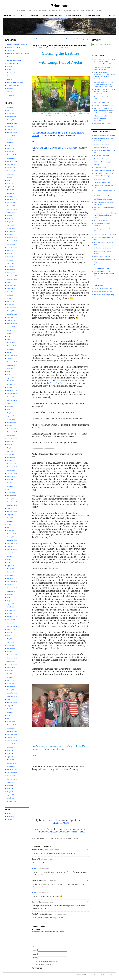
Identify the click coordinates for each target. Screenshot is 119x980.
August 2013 (11, 591)
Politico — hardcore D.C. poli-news (105, 234)
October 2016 (11, 470)
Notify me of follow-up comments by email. (47, 964)
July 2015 (10, 518)
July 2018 (10, 406)
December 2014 (12, 540)
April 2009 (11, 757)
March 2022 (11, 266)
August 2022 (11, 250)
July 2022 (10, 254)
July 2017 (10, 445)
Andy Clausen (49, 838)
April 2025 (11, 149)
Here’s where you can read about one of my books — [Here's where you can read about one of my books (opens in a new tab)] (58, 748)
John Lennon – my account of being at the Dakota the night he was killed (105, 215)
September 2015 (12, 511)
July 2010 (10, 709)
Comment (36, 950)
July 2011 (10, 671)
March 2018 (11, 419)
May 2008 (10, 792)
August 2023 (11, 212)
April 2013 (11, 604)
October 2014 (11, 546)
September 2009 (12, 741)
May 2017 (10, 448)
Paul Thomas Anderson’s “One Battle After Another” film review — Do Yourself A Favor (104, 111)
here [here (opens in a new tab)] (37, 755)
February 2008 (12, 801)
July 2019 (10, 368)
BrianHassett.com (61, 823)
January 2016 (11, 499)
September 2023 (12, 209)
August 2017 (11, 441)
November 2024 (12, 164)
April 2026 (11, 110)
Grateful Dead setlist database (103, 199)
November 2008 (12, 773)
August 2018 (11, 403)
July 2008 (10, 785)
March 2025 (11, 152)
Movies (9, 66)
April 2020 (11, 340)
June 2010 (10, 712)
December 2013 (12, 578)
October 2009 (11, 738)
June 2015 (10, 521)
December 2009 (12, 731)
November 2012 (12, 620)
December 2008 (12, 769)
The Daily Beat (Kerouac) (102, 268)
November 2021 (12, 279)
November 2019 (12, 355)
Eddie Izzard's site (99, 179)
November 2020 (12, 317)
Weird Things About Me (15, 92)
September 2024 (12, 171)
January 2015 (11, 537)
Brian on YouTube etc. (14, 47)
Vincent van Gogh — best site (103, 282)
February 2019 (12, 384)
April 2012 (11, 642)
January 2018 (11, 425)
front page (10, 16)
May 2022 (10, 260)
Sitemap (96, 978)
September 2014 (12, 550)
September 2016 (12, 473)
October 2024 (11, 168)
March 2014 (11, 569)
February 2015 (12, 534)
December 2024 (12, 161)
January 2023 (11, 234)
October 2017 (11, 435)
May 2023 (10, 222)
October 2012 (11, 623)
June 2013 (10, 597)
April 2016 (11, 489)
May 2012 (10, 639)
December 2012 (12, 617)
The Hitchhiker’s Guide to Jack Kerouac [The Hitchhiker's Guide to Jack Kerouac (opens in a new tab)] (68, 383)
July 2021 (10, 292)
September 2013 (12, 588)
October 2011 (11, 661)
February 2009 (12, 763)
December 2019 (12, 352)
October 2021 (11, 282)
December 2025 (12, 123)
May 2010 (10, 715)
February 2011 (12, 687)
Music (9, 70)
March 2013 (11, 607)
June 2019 (10, 371)
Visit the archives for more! (102, 123)
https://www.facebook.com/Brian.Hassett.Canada (62, 832)
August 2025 (11, 136)
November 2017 (12, 432)
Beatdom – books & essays (102, 144)
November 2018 (12, 394)
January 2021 (11, 311)
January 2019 (11, 387)
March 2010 (11, 722)
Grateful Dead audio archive (102, 196)
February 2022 (12, 270)
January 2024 (11, 196)
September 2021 (12, 285)
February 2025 (12, 155)
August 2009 (11, 744)
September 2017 (12, 438)
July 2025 (10, 139)
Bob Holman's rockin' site (102, 156)
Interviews (10, 57)
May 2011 (10, 677)
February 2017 (12, 457)
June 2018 (10, 410)
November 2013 (12, 581)
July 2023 (10, 215)
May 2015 (10, 524)
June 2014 (10, 559)
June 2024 (10, 180)
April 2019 (11, 378)
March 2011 (11, 683)
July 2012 (10, 633)
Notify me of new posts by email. (44, 967)
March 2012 (11, 645)
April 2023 (11, 225)
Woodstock (11, 95)
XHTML (10, 820)
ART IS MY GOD (99, 102)
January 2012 (11, 652)
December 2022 (12, 238)
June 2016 (10, 483)
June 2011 (10, 674)
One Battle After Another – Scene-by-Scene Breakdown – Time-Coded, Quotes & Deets (104, 84)
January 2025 (11, 158)
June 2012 (10, 636)
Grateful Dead (12, 50)
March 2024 (11, 190)
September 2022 (12, 247)
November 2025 (12, 126)
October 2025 (11, 129)
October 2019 (11, 359)
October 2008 (11, 776)
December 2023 (12, 199)
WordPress (10, 816)
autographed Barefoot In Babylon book (62, 16)
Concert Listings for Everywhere (104, 170)
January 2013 (11, 613)
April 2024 (11, 187)
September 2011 (12, 664)
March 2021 (11, 305)
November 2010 (12, 696)
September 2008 (12, 779)
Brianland (59, 6)
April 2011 (10, 680)
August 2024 (11, 174)
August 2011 (11, 668)
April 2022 (11, 263)
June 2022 (10, 257)
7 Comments (49, 48)
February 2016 (12, 495)
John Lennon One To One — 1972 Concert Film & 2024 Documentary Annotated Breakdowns (105, 62)
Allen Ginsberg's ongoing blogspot (104, 135)
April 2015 (11, 527)
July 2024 (10, 177)
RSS (111, 16)
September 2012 (12, 626)
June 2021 (10, 295)
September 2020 (12, 324)
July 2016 (10, 480)
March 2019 (11, 381)
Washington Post (99, 285)
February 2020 (12, 346)
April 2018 (11, 416)
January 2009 (11, 766)
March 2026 (11, 113)
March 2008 (11, 798)
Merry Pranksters (12, 63)
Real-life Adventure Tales (15, 82)
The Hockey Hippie (13, 85)
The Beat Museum (99, 265)
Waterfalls (10, 89)
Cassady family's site (100, 167)
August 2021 (11, 289)
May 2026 (10, 107)
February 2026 (12, 117)
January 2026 (11, 120)
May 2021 (10, 298)
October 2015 (11, 508)
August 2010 (11, 706)
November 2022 (12, 241)
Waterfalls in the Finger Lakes (103, 291)
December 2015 (12, 502)
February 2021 (12, 308)
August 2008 (11, 782)
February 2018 (12, 422)
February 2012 (12, 648)
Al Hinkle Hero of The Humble (44, 39)
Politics (9, 79)
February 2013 (12, 610)
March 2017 (11, 454)
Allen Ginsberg (40, 838)
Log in (9, 813)
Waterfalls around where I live (103, 288)
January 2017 (11, 460)
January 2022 (11, 273)
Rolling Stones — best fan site (103, 256)
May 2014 (10, 562)
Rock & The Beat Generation (103, 248)
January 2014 (11, 575)
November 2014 (12, 543)
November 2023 (12, 203)
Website (35, 961)
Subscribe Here (93, 16)
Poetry (9, 76)
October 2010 (11, 699)
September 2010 (12, 703)
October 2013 (11, 585)
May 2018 (10, 413)
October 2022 (11, 244)
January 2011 (11, 690)
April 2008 (11, 795)
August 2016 (11, 476)
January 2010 (11, 728)
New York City (12, 73)
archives (34, 16)
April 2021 (11, 301)
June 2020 (10, 333)
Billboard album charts (101, 147)
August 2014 (11, 553)
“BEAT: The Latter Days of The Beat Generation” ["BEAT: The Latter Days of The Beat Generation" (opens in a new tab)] (55, 148)
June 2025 (10, 142)
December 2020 (12, 314)
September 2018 (12, 400)
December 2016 (12, 464)
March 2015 (11, 531)
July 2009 (10, 747)
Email (35, 957)
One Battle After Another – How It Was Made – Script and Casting (104, 92)
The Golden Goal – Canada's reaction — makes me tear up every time (105, 273)
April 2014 (11, 566)
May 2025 (10, 145)
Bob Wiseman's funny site (102, 159)
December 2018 (12, 390)
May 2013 (10, 601)
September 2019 (12, 362)
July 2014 (10, 556)
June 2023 (10, 219)
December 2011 (12, 655)
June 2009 (10, 750)
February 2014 (12, 572)
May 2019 (10, 375)
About (22, 16)
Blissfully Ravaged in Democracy (17, 44)
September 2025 (12, 133)
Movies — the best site (101, 220)
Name (35, 953)
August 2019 (11, 365)
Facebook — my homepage (102, 182)
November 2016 (12, 467)
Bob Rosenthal (58, 838)
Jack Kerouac (67, 838)
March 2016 (11, 492)
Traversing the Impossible (102, 105)
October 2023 (11, 206)
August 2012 (11, 629)
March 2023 (11, 228)
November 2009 (12, 734)
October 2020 (11, 320)
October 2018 (11, 397)
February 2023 (12, 231)
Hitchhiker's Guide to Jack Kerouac (18, 54)
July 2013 (10, 594)
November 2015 (12, 505)
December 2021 (12, 276)
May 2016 (10, 486)
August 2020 (11, 327)
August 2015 (11, 515)
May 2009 (10, 753)
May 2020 (10, 336)
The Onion (97, 279)
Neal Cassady (76, 838)
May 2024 (10, 184)
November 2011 (12, 658)
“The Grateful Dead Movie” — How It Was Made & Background (103, 118)
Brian (34, 868)
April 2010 (11, 718)
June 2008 (10, 788)
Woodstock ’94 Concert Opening (77, 39)
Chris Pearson (112, 978)
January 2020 (11, 349)
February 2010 (12, 725)
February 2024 (12, 193)
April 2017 (11, 451)
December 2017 (12, 429)
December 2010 (12, 693)
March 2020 (11, 343)
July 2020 (10, 330)
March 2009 (11, 760)
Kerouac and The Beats (14, 60)
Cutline (103, 978)
